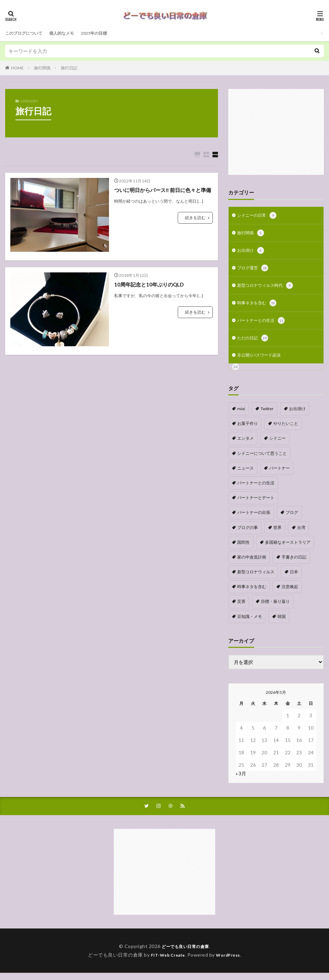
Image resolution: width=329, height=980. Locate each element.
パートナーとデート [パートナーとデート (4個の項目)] (256, 504)
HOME (17, 68)
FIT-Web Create (166, 962)
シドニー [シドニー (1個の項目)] (277, 445)
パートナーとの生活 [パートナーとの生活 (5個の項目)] (256, 489)
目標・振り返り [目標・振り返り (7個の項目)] (275, 608)
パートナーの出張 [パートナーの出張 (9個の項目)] (254, 519)
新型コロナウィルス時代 (269, 289)
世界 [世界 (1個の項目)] (277, 534)
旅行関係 (42, 68)
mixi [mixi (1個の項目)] (241, 415)
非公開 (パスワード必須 (262, 361)
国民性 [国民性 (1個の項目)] (243, 549)
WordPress (231, 962)
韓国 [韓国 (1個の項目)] (282, 623)
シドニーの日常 (259, 216)
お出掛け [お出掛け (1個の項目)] (297, 415)
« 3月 (241, 780)
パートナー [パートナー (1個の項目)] (279, 475)
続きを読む (195, 226)
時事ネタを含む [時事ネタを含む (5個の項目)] (252, 593)
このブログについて (27, 33)
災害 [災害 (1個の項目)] (241, 608)
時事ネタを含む (259, 307)
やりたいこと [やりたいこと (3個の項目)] (286, 430)
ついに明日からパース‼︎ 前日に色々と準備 (163, 194)
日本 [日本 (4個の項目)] (294, 578)
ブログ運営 (254, 271)
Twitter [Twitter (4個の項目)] (267, 415)
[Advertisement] (276, 132)
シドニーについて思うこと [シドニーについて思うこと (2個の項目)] (262, 460)
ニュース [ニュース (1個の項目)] (245, 475)
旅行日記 (69, 68)
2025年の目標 (106, 33)
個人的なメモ (70, 33)
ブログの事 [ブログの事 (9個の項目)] (248, 534)
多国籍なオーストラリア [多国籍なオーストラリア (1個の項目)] (288, 549)
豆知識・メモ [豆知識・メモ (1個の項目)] (250, 623)
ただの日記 (254, 343)
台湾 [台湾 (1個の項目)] (301, 534)
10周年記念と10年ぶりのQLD (151, 285)
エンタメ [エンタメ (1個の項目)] (245, 445)
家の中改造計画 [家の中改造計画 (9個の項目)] (252, 564)
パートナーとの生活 (264, 325)
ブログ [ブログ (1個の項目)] (292, 519)
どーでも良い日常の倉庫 (185, 953)
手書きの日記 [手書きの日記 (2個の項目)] (294, 564)
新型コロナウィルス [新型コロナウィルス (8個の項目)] (256, 578)
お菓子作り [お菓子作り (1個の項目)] (248, 430)
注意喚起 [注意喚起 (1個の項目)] (290, 593)
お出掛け (252, 252)
